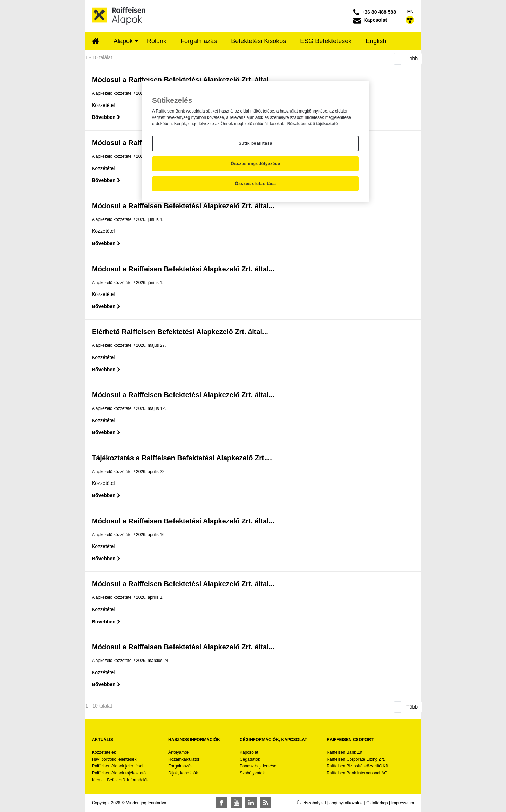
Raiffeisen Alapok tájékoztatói (119, 773)
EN (411, 12)
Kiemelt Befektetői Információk (120, 780)
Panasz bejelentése (258, 766)
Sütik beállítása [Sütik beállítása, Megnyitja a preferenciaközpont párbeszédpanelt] (255, 143)
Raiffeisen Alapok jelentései (118, 766)
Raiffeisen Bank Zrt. (345, 752)
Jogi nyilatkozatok (346, 803)
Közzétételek (104, 752)
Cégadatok (250, 759)
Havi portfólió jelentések (114, 759)
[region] (255, 142)
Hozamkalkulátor (184, 759)
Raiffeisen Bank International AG (357, 773)
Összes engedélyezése (256, 164)
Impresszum (403, 803)
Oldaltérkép (377, 803)
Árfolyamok (179, 752)
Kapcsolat (249, 752)
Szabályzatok (252, 773)
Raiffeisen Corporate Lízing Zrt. (356, 759)
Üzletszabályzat (311, 803)
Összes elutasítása (255, 184)
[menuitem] (96, 42)
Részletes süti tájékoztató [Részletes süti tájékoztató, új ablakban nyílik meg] (313, 124)
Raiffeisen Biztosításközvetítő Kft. (358, 766)
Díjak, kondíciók (183, 773)
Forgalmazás (180, 766)
